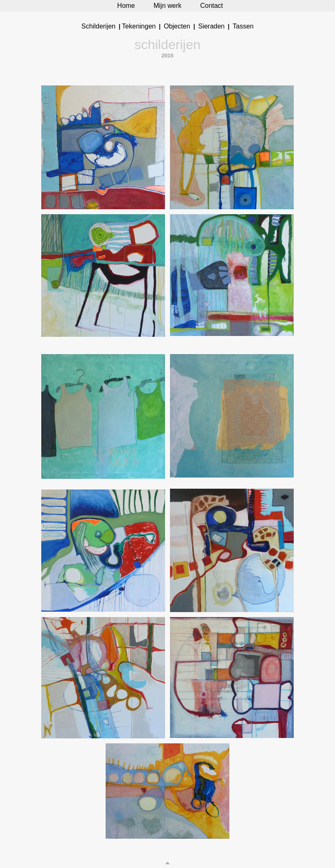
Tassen (243, 26)
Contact (211, 6)
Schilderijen (98, 26)
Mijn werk (167, 6)
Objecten (177, 26)
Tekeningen (139, 26)
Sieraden (211, 26)
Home (126, 6)
